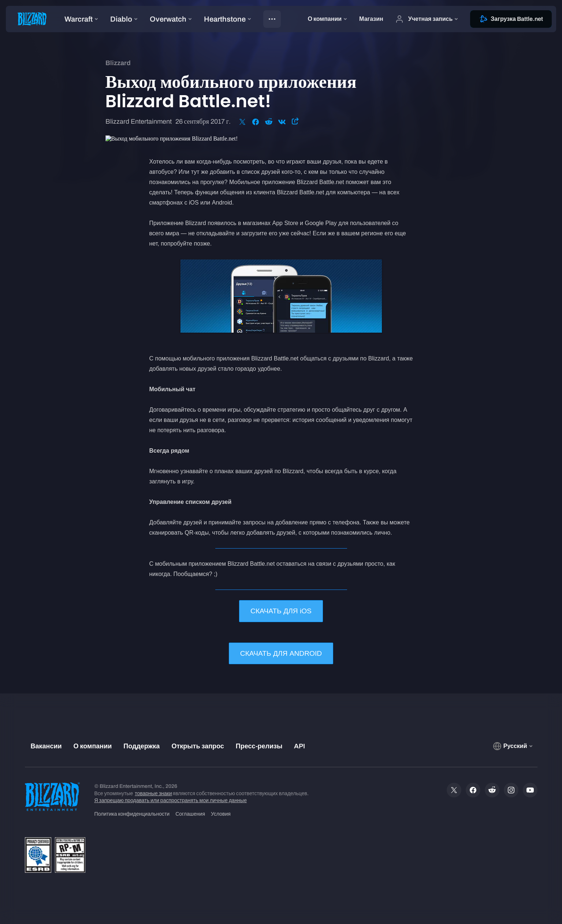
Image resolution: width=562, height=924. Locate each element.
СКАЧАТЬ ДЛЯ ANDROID (281, 653)
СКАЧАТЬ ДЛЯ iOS (281, 611)
